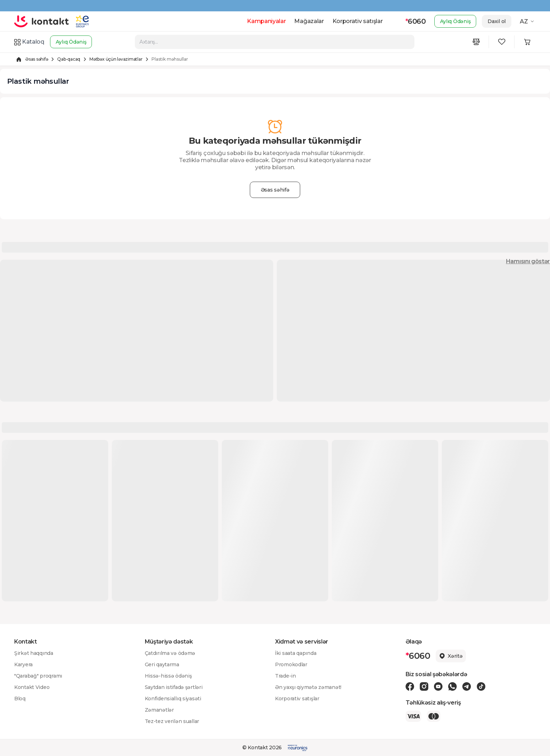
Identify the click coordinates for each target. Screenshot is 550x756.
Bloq (20, 699)
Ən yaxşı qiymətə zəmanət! (308, 687)
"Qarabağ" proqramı (38, 676)
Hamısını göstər (528, 261)
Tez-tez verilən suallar (172, 721)
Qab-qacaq (69, 59)
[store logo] (42, 21)
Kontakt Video (32, 687)
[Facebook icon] (410, 686)
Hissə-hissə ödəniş (168, 676)
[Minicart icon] (527, 42)
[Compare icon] (476, 42)
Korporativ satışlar (358, 21)
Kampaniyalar (266, 21)
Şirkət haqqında (34, 653)
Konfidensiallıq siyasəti (173, 699)
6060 (416, 21)
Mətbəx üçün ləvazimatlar (116, 59)
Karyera (23, 664)
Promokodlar (291, 664)
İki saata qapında (296, 653)
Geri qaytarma (162, 664)
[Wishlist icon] (502, 42)
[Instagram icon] (424, 686)
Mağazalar (309, 21)
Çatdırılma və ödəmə (170, 653)
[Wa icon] (452, 686)
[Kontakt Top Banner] (275, 6)
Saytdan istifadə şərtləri (174, 687)
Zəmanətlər (159, 710)
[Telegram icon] (467, 686)
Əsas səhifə (37, 59)
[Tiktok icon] (481, 686)
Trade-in (285, 676)
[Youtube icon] (438, 686)
